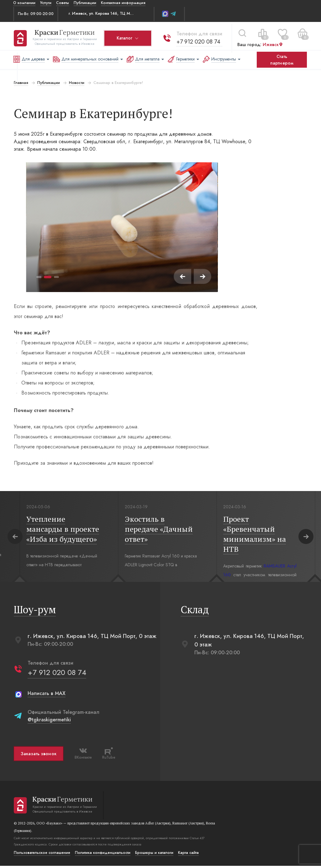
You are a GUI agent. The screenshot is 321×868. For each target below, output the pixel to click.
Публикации (85, 3)
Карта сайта (188, 855)
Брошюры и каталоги (154, 855)
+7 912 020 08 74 (198, 40)
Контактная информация (123, 3)
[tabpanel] (122, 227)
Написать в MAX (46, 695)
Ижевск (272, 43)
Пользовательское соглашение (41, 855)
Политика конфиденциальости (102, 855)
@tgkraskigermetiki (49, 722)
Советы (63, 3)
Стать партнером (282, 60)
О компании (24, 3)
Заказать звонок (38, 756)
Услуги (46, 3)
